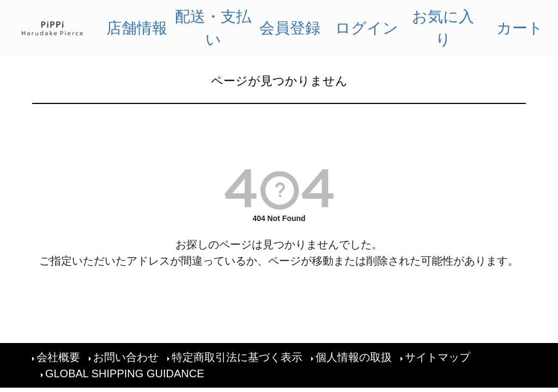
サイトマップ (438, 357)
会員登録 (290, 28)
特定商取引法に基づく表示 (237, 357)
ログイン (367, 28)
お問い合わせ (126, 357)
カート (520, 28)
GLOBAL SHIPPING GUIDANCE (125, 373)
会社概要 (58, 357)
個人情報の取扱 (354, 357)
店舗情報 (137, 28)
